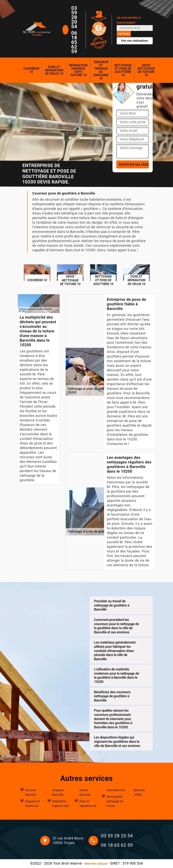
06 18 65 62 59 (74, 42)
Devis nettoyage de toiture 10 (146, 70)
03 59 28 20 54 (74, 17)
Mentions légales (96, 864)
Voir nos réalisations (135, 41)
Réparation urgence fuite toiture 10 (78, 70)
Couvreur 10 (31, 70)
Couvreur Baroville (31, 792)
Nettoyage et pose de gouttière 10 (123, 70)
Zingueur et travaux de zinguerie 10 (101, 70)
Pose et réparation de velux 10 (54, 70)
